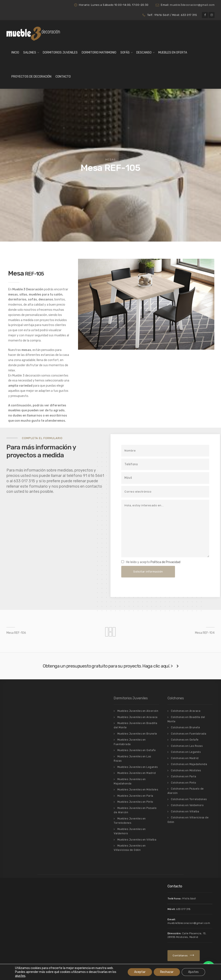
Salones (30, 53)
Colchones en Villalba (185, 812)
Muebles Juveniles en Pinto (135, 802)
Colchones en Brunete (185, 727)
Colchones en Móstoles (186, 770)
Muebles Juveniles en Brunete (137, 734)
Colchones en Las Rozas (187, 746)
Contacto (63, 77)
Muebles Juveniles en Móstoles (138, 790)
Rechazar (167, 972)
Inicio (15, 53)
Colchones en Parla (183, 776)
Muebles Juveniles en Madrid (137, 773)
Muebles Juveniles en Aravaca (137, 717)
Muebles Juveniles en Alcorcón (138, 711)
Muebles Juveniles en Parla (135, 796)
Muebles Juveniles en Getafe (137, 750)
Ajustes (193, 972)
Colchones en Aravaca (186, 711)
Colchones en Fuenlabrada (189, 734)
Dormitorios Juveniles (60, 53)
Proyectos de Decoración (31, 77)
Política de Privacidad (165, 562)
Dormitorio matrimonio (99, 53)
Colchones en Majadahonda (189, 764)
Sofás (125, 53)
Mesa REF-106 (16, 633)
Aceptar (140, 972)
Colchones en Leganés (186, 752)
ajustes (20, 976)
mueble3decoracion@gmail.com (192, 5)
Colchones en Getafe (185, 740)
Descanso (144, 53)
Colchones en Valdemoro (187, 805)
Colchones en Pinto (183, 783)
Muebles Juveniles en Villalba (137, 840)
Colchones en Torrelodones (189, 799)
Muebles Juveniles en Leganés (138, 767)
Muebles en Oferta (173, 53)
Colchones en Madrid (185, 758)
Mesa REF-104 (205, 633)
